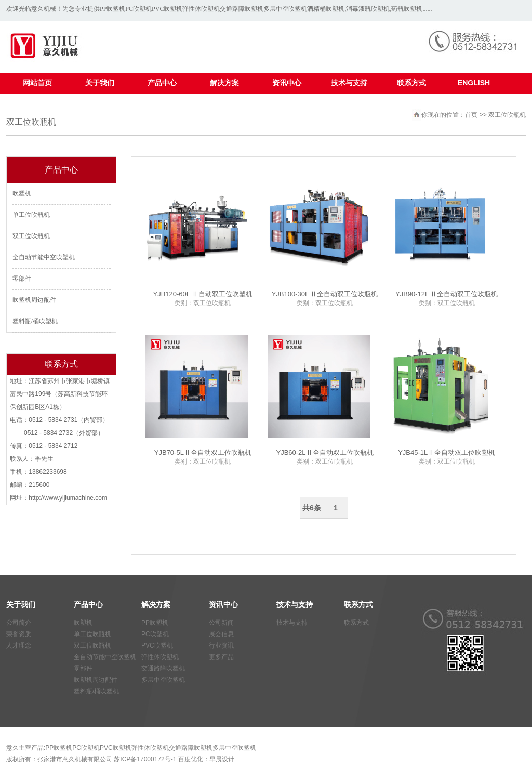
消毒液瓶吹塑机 (368, 9)
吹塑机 (22, 193)
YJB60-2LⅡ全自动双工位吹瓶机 (324, 452)
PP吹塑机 (112, 9)
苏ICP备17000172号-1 (145, 759)
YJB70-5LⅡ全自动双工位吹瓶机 (203, 452)
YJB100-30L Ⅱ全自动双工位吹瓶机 (325, 294)
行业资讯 (221, 645)
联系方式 (356, 623)
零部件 (22, 279)
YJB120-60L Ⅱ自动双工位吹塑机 (203, 294)
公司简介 (19, 623)
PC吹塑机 (138, 9)
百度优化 (191, 759)
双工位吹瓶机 (31, 236)
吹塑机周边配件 (34, 300)
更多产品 (221, 657)
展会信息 (221, 634)
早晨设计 (222, 759)
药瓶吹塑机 (407, 9)
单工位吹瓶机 (31, 215)
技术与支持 (292, 623)
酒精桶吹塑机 (326, 9)
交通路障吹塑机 (242, 9)
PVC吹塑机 (167, 9)
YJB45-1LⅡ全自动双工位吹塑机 (447, 452)
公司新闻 (221, 623)
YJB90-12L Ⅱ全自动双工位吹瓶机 (447, 294)
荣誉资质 (19, 634)
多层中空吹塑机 (285, 9)
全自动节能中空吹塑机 (44, 257)
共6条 (312, 508)
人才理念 (19, 645)
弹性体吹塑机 (201, 9)
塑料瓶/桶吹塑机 (35, 321)
